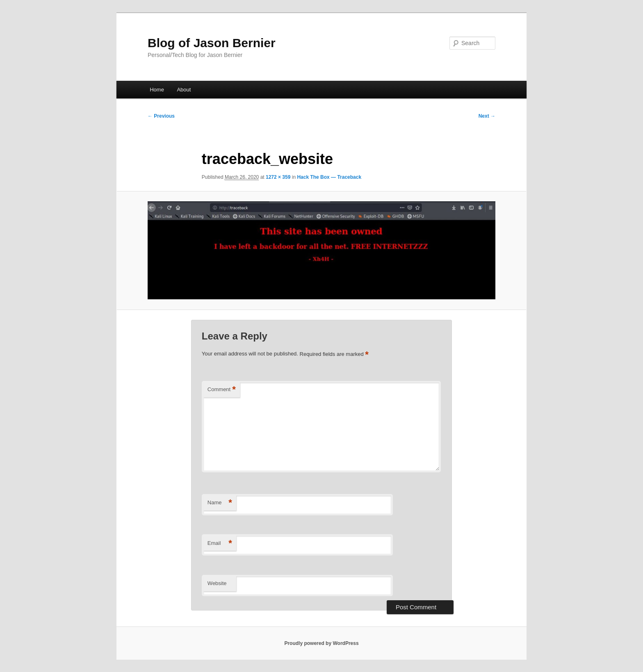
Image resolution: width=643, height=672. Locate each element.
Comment (222, 390)
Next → (487, 116)
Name (220, 503)
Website (217, 583)
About (184, 90)
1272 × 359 (278, 177)
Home (157, 90)
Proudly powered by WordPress (321, 643)
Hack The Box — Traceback (329, 177)
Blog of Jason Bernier (212, 43)
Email (220, 543)
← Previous (161, 116)
